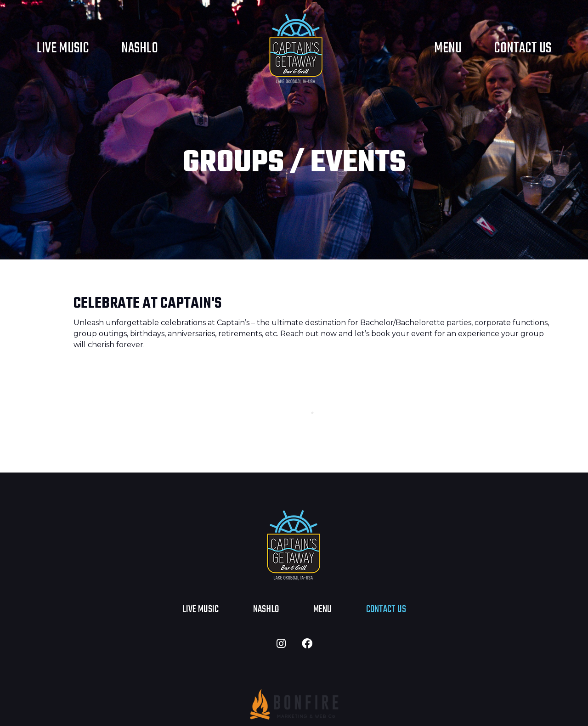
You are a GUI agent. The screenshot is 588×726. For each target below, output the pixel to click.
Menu (448, 48)
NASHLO (140, 48)
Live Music (63, 48)
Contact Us (523, 48)
